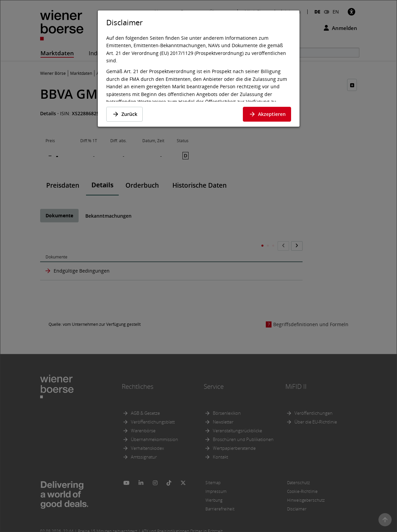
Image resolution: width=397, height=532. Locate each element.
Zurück (124, 114)
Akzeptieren (267, 114)
